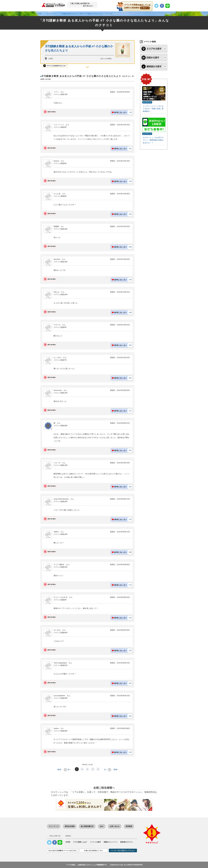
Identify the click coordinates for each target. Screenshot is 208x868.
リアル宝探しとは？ (80, 842)
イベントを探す (96, 842)
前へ (67, 769)
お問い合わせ (115, 826)
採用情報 (129, 826)
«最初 (59, 769)
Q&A (102, 826)
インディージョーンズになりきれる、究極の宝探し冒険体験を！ (153, 109)
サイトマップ (54, 826)
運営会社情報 (70, 826)
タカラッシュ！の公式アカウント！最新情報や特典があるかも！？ (153, 140)
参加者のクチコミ (127, 842)
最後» (116, 769)
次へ (107, 769)
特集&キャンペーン (111, 842)
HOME (68, 842)
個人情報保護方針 (87, 826)
